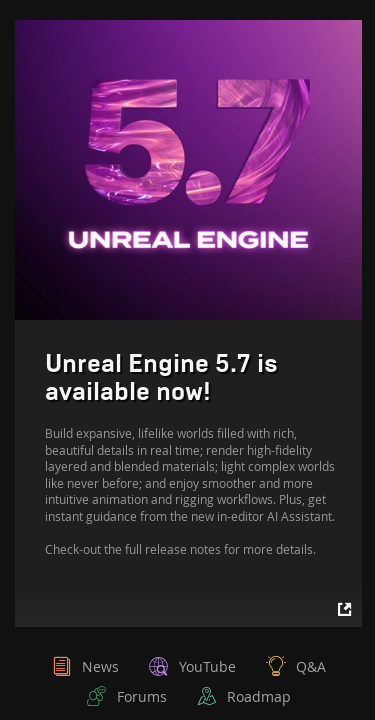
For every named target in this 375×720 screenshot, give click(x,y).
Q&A (311, 666)
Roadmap (259, 696)
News (100, 666)
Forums (142, 696)
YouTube (207, 666)
